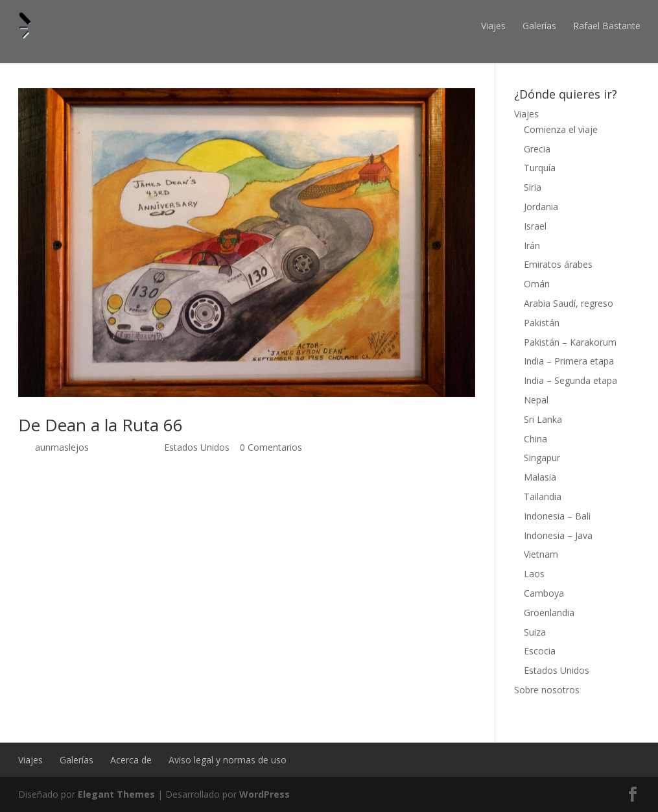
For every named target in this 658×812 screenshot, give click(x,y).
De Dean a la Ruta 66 (100, 425)
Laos (534, 574)
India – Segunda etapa (570, 380)
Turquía (540, 168)
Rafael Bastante (607, 26)
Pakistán (542, 323)
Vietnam (541, 554)
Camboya (544, 593)
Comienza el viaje (561, 129)
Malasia (540, 477)
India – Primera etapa (569, 361)
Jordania (541, 207)
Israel (535, 226)
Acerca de (131, 760)
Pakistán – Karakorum (570, 342)
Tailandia (543, 496)
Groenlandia (549, 613)
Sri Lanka (543, 419)
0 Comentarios (271, 447)
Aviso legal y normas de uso (228, 760)
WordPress (264, 794)
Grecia (537, 149)
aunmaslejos (62, 447)
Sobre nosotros (547, 690)
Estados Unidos (197, 447)
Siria (533, 187)
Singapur (542, 458)
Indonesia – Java (558, 535)
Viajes (493, 26)
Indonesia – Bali (557, 516)
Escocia (540, 651)
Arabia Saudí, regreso (569, 303)
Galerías (539, 26)
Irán (532, 245)
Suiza (535, 632)
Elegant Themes (116, 794)
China (535, 439)
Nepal (536, 400)
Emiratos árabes (558, 264)
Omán (537, 284)
